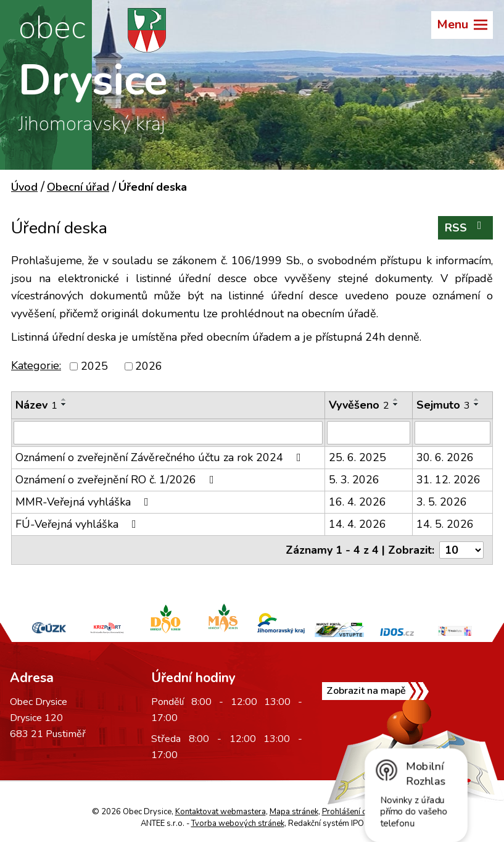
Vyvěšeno (359, 405)
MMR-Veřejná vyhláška (85, 502)
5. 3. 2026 (354, 480)
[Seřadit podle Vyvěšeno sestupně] (396, 404)
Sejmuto (443, 405)
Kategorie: (36, 365)
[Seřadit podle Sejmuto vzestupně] (477, 399)
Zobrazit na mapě (366, 691)
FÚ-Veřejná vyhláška (78, 524)
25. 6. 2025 (357, 457)
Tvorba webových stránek (238, 823)
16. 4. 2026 (357, 502)
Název (36, 405)
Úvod (24, 187)
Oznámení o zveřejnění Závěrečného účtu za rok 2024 (161, 457)
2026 (149, 366)
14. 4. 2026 (357, 524)
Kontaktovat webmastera (221, 812)
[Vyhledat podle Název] (168, 433)
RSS (466, 227)
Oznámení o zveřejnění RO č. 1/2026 (117, 480)
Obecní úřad (78, 187)
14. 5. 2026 (445, 524)
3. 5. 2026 (442, 502)
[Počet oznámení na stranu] (461, 550)
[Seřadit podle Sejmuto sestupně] (477, 404)
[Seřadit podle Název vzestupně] (64, 399)
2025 (94, 366)
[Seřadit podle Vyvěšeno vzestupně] (396, 399)
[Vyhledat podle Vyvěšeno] (369, 433)
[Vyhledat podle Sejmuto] (452, 433)
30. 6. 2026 (445, 457)
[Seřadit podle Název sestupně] (64, 404)
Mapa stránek (294, 812)
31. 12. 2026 (448, 480)
